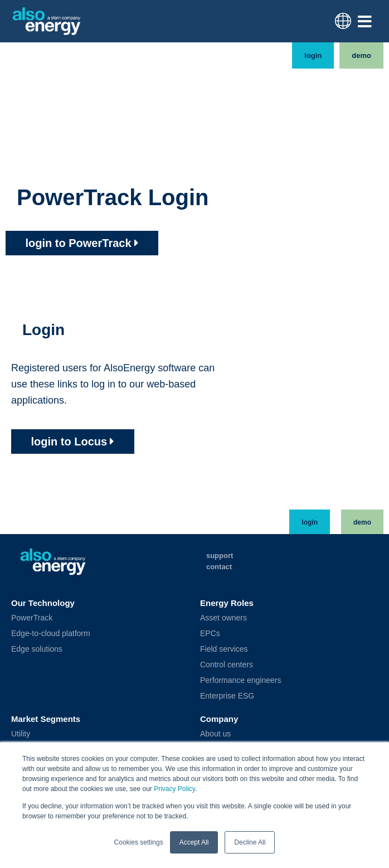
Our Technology (43, 603)
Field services (224, 649)
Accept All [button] (194, 842)
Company (219, 719)
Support (220, 556)
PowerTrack (32, 618)
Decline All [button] (250, 842)
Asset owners (223, 618)
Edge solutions (37, 649)
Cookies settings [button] (139, 842)
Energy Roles (227, 603)
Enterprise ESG (227, 696)
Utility (21, 734)
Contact (219, 567)
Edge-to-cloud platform (51, 633)
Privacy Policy (174, 789)
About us (215, 734)
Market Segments (46, 719)
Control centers (227, 665)
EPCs (210, 633)
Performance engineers (241, 680)
